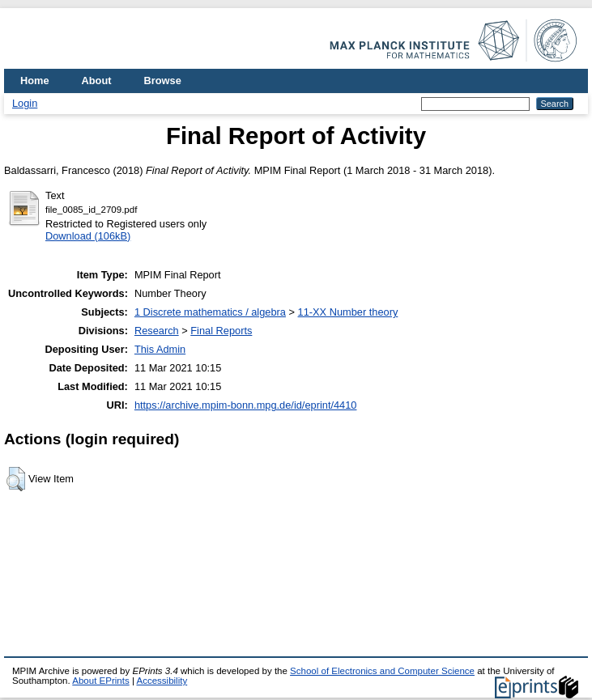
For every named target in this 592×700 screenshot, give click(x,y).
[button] (16, 479)
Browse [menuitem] (163, 81)
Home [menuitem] (35, 81)
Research (157, 331)
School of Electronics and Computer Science (382, 671)
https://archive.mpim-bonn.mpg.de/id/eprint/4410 (246, 405)
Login (25, 103)
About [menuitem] (97, 81)
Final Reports (221, 331)
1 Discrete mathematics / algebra (210, 312)
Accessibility (162, 681)
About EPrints (100, 681)
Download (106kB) (88, 236)
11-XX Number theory (348, 312)
